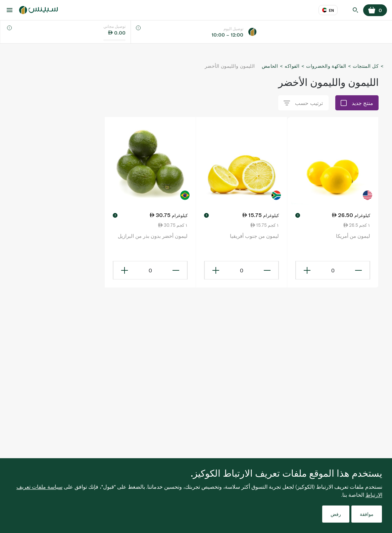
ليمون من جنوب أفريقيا (254, 236)
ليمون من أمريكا (353, 236)
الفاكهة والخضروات (326, 66)
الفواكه (292, 66)
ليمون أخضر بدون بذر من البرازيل (153, 236)
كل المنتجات (366, 66)
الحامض (270, 66)
